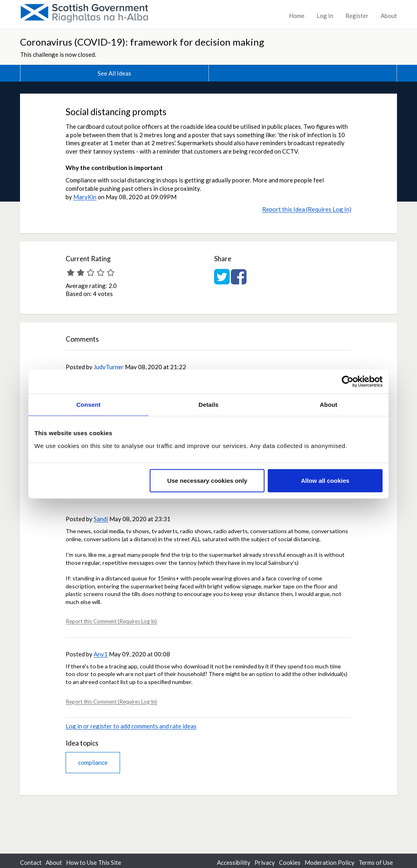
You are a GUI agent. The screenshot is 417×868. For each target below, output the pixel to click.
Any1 (101, 654)
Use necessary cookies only (207, 480)
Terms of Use (376, 862)
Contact (31, 862)
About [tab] (329, 405)
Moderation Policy (330, 862)
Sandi (101, 519)
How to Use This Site (94, 862)
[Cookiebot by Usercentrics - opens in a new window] (348, 382)
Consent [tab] (89, 405)
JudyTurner (109, 367)
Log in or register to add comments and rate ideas (131, 726)
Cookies (290, 862)
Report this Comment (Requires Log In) (111, 621)
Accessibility (234, 862)
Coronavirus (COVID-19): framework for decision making (142, 42)
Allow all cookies (325, 480)
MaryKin (85, 197)
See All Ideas (114, 73)
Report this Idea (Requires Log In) (307, 209)
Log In (325, 16)
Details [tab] (208, 405)
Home (297, 16)
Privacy (265, 862)
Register (357, 16)
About (389, 16)
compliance (93, 762)
